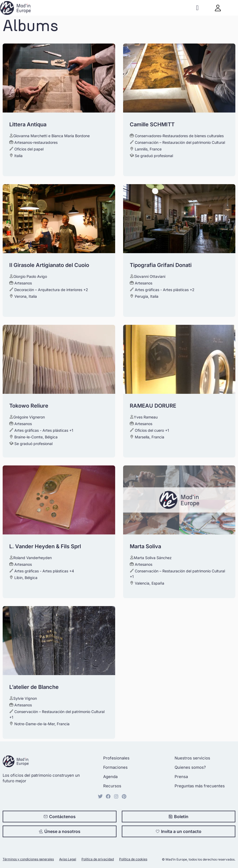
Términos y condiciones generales (28, 859)
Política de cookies (133, 859)
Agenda (110, 777)
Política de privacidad (98, 859)
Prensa (181, 777)
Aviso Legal (68, 859)
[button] (197, 8)
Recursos (112, 786)
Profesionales (116, 758)
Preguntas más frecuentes (200, 786)
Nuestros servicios (192, 758)
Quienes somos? (190, 767)
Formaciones (115, 767)
